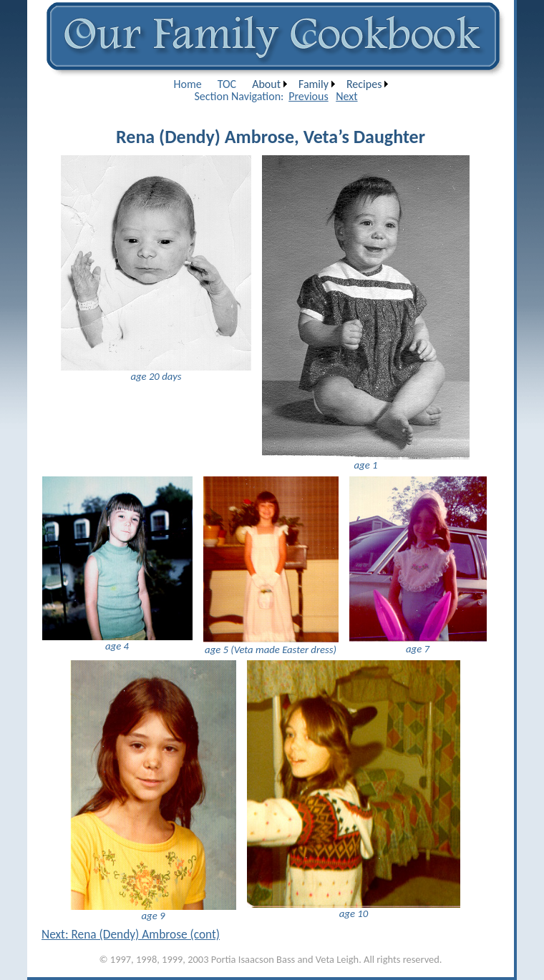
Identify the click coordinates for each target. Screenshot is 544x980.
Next (346, 96)
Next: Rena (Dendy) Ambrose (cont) (131, 934)
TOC (227, 84)
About (266, 84)
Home (188, 84)
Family (314, 84)
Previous (309, 96)
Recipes (364, 84)
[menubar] (279, 84)
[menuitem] (188, 84)
